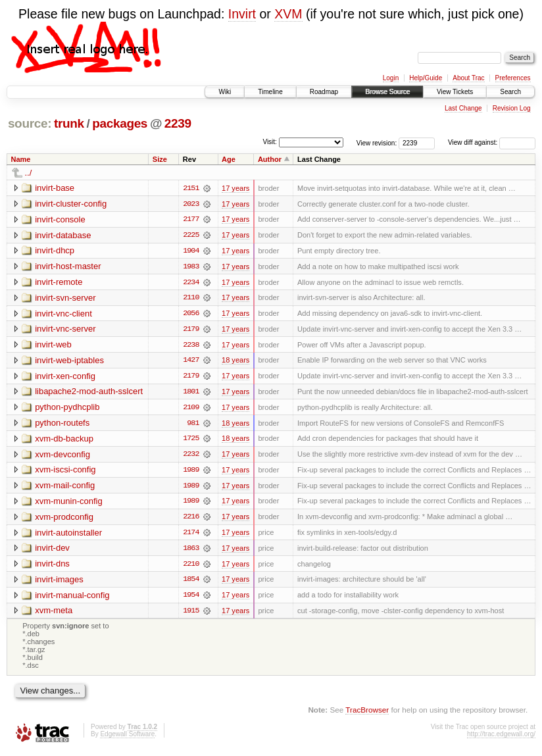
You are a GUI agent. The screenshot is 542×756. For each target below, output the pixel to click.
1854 (191, 583)
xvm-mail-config (65, 488)
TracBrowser (367, 714)
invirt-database (63, 235)
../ (29, 173)
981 (193, 425)
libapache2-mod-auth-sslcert (89, 393)
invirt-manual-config (72, 598)
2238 (191, 346)
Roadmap (324, 92)
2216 (191, 520)
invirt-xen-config (65, 377)
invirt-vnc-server (65, 330)
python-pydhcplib (67, 409)
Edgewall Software (127, 739)
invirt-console (60, 219)
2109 (191, 409)
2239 (178, 123)
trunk (69, 123)
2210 (191, 567)
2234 (191, 283)
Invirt (242, 14)
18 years (235, 362)
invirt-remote (59, 283)
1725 (191, 441)
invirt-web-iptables (69, 362)
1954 (191, 599)
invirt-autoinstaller (68, 535)
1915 (191, 615)
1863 (191, 551)
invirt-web (53, 346)
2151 (191, 188)
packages (120, 123)
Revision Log (512, 108)
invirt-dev (52, 551)
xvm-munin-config (69, 504)
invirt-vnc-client (63, 314)
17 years (235, 188)
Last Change (463, 108)
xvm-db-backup (64, 441)
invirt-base (55, 188)
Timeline (270, 92)
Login (391, 78)
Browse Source (387, 92)
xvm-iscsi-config (65, 472)
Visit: (270, 142)
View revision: (377, 142)
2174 (191, 536)
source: (30, 123)
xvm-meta (54, 614)
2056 (191, 315)
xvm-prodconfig (64, 519)
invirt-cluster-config (71, 204)
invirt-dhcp (55, 251)
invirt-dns (52, 567)
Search (510, 92)
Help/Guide (426, 78)
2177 (191, 220)
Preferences (513, 78)
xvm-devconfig (62, 456)
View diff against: (492, 142)
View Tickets (455, 92)
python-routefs (62, 425)
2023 (191, 204)
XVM (288, 14)
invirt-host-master (68, 267)
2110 (191, 299)
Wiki (225, 92)
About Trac (468, 78)
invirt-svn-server (65, 298)
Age (229, 159)
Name (21, 159)
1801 (191, 393)
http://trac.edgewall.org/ (501, 739)
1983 (191, 267)
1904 (191, 251)
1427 (191, 362)
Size (160, 159)
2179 (191, 330)
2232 (191, 457)
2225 (191, 236)
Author (270, 159)
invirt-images (59, 583)
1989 (191, 472)
